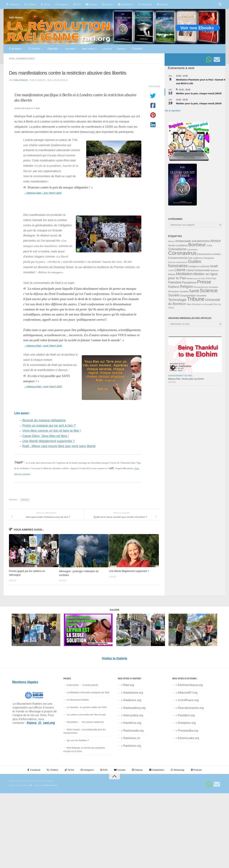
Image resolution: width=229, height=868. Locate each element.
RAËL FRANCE (16, 17)
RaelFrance (21, 80)
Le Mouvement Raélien (78, 700)
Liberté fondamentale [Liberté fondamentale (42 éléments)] (198, 270)
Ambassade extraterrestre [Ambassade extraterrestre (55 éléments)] (192, 241)
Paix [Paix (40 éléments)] (214, 278)
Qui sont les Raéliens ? (78, 740)
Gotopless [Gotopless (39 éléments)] (209, 258)
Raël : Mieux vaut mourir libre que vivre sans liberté (59, 446)
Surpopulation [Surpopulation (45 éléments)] (188, 295)
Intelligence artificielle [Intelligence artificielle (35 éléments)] (199, 266)
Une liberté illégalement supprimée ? (48, 441)
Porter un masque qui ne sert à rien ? (49, 426)
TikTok (45, 4)
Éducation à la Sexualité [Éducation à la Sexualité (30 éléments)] (203, 304)
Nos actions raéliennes (93, 722)
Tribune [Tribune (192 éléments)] (196, 299)
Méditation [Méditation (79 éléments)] (184, 274)
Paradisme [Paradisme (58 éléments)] (189, 282)
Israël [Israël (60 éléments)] (214, 266)
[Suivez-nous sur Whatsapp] (209, 60)
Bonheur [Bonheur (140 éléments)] (197, 245)
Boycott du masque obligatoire (44, 420)
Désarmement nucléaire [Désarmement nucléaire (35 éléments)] (209, 254)
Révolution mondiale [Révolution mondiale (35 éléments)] (178, 292)
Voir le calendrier (173, 111)
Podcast (162, 4)
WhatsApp (145, 4)
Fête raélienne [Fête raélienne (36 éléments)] (195, 258)
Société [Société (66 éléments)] (174, 295)
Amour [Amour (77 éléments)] (216, 241)
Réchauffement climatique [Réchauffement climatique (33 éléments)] (206, 287)
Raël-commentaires (22, 59)
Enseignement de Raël (180, 376)
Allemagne (25, 500)
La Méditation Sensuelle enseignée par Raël (88, 693)
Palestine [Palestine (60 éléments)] (175, 282)
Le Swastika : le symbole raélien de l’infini (87, 707)
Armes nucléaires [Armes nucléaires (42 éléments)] (178, 245)
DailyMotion (126, 4)
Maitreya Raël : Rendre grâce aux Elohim (186, 379)
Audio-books (73, 685)
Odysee (108, 4)
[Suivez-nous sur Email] (217, 60)
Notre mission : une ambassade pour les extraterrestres (84, 731)
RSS (77, 4)
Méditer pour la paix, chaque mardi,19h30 (199, 93)
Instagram (62, 4)
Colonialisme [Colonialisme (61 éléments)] (177, 249)
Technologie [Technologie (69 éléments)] (177, 300)
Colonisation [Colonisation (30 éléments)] (192, 250)
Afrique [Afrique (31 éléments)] (171, 241)
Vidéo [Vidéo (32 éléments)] (189, 304)
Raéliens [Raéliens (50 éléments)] (174, 287)
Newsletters (72, 722)
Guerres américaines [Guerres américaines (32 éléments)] (178, 262)
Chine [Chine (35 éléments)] (209, 246)
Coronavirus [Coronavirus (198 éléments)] (182, 253)
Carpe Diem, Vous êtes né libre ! (46, 436)
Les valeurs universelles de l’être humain (86, 715)
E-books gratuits (90, 685)
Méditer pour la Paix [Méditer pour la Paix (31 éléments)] (196, 278)
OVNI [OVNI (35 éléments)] (208, 278)
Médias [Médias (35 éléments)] (172, 274)
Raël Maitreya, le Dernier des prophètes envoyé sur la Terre (84, 750)
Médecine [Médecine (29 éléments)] (215, 270)
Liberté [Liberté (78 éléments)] (180, 270)
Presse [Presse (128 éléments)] (204, 282)
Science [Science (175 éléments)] (209, 290)
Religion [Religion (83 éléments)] (187, 286)
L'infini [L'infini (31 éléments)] (171, 270)
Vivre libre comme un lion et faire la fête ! (52, 431)
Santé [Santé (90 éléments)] (194, 291)
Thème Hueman (50, 785)
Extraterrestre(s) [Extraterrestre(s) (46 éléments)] (178, 258)
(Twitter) (30, 4)
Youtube (91, 4)
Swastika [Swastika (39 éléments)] (202, 296)
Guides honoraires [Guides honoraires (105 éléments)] (185, 264)
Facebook (13, 4)
